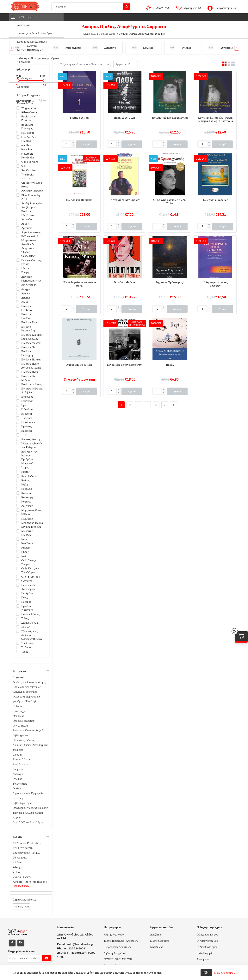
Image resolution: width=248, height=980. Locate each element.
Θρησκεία (18, 716)
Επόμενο (165, 405)
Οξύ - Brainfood (31, 577)
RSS (21, 943)
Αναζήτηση (127, 7)
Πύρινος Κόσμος (30, 614)
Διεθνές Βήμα (29, 285)
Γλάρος (25, 268)
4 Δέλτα (17, 862)
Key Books (28, 133)
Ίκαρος (25, 467)
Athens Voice (29, 112)
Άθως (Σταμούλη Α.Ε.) (31, 197)
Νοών (25, 556)
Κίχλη (25, 484)
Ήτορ (24, 435)
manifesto (27, 145)
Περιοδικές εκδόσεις (24, 740)
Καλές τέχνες (20, 711)
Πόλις (25, 597)
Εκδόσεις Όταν (29, 347)
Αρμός (25, 224)
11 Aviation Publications (28, 843)
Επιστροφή (27, 401)
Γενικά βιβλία (20, 726)
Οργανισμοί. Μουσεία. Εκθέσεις (30, 808)
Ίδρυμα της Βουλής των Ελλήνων (32, 445)
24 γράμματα (29, 108)
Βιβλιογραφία (20, 735)
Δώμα (25, 302)
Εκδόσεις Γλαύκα (31, 322)
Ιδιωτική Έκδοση (31, 439)
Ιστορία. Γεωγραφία (24, 721)
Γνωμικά (186, 48)
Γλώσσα (17, 706)
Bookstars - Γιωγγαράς (28, 127)
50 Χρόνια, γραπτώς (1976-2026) (170, 202)
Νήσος (25, 552)
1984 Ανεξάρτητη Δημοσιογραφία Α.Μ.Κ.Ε (27, 850)
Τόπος (25, 652)
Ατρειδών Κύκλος (31, 232)
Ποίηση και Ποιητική (79, 200)
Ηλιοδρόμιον (28, 422)
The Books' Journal (28, 176)
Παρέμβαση (28, 593)
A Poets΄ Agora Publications (30, 882)
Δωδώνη (26, 298)
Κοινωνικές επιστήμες (25, 692)
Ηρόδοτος (27, 431)
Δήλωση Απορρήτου (115, 953)
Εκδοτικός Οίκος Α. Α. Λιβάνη (32, 390)
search (41, 100)
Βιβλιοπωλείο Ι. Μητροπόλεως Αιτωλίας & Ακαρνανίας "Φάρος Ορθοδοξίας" (30, 246)
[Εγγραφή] (30, 958)
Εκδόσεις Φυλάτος (31, 384)
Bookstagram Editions (29, 118)
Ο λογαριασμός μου (226, 8)
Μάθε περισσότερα (225, 973)
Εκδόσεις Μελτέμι (31, 343)
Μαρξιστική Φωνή (31, 510)
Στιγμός (26, 627)
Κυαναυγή (27, 497)
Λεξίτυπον (27, 506)
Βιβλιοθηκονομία (22, 803)
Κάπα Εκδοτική (30, 476)
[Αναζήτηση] (91, 7)
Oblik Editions (30, 162)
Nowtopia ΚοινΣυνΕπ (28, 156)
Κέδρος (25, 480)
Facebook (12, 943)
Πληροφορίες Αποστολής (117, 947)
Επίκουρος (27, 397)
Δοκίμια (17, 755)
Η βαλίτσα (27, 409)
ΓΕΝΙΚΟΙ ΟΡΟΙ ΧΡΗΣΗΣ (118, 959)
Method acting (79, 118)
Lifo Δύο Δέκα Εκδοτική (29, 139)
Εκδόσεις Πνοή (30, 372)
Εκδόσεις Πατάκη (31, 359)
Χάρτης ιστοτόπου (114, 935)
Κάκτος (25, 472)
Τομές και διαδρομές (215, 200)
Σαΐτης (25, 618)
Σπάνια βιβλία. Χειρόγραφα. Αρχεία (28, 815)
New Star (27, 149)
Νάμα (24, 539)
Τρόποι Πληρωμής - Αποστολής (121, 941)
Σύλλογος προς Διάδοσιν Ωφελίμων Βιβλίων (32, 635)
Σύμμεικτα (110, 48)
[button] (237, 48)
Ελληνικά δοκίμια (22, 759)
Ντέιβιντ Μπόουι (125, 282)
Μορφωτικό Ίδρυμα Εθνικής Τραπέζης (32, 525)
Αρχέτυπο (27, 228)
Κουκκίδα (27, 493)
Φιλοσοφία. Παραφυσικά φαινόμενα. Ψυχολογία (26, 699)
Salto (24, 166)
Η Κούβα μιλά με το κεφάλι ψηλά (79, 284)
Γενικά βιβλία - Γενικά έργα (28, 822)
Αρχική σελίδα (90, 34)
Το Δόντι (26, 647)
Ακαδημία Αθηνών (32, 203)
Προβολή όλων (21, 886)
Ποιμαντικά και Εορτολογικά (170, 118)
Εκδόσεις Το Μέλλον (28, 378)
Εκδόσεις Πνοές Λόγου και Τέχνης (31, 366)
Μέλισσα (26, 514)
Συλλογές (148, 48)
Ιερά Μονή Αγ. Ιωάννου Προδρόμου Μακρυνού (29, 457)
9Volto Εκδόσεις (22, 877)
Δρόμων (26, 293)
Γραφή (25, 272)
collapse (45, 69)
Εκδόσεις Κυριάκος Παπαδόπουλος (32, 337)
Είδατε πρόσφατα (160, 941)
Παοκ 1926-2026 (124, 118)
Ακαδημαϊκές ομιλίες (79, 365)
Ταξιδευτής (27, 643)
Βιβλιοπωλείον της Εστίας (31, 262)
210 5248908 (161, 8)
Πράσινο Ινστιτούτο (27, 608)
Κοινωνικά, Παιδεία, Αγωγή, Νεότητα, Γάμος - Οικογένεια (215, 119)
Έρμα (24, 405)
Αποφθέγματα (73, 48)
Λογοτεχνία (19, 677)
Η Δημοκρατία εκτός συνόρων (215, 284)
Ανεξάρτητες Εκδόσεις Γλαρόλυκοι (28, 211)
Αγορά (87, 144)
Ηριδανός (27, 426)
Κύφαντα (26, 502)
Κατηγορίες (28, 17)
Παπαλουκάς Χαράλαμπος (28, 587)
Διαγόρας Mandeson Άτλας (31, 279)
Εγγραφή (46, 958)
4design (17, 867)
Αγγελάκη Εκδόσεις (32, 191)
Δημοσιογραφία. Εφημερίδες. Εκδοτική (29, 796)
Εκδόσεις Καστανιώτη (28, 329)
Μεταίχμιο (27, 519)
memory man (21, 907)
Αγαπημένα (203, 959)
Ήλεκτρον (27, 418)
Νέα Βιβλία (156, 947)
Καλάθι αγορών (205, 953)
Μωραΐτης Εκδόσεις (27, 533)
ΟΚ (206, 973)
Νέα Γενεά (27, 543)
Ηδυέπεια (27, 414)
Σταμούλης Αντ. (30, 623)
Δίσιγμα (26, 289)
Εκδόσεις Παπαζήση (27, 353)
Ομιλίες (17, 788)
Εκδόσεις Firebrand (27, 308)
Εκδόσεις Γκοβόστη (27, 316)
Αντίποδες (27, 219)
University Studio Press (32, 185)
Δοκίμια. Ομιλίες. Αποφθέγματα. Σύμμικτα (31, 747)
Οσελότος (27, 581)
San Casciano (29, 170)
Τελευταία (174, 405)
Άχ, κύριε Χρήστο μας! (170, 282)
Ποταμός (26, 602)
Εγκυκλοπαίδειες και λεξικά (28, 730)
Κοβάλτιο (27, 489)
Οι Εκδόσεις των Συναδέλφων (30, 570)
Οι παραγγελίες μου (207, 941)
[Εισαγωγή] (67, 144)
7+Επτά (17, 872)
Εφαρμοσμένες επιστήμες (27, 687)
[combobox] (91, 64)
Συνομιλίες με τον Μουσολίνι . (125, 366)
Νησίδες (26, 548)
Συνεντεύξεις (227, 48)
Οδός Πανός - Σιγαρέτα (29, 562)
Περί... (170, 365)
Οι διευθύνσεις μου (207, 947)
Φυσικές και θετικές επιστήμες (29, 682)
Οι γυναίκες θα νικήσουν (124, 200)
